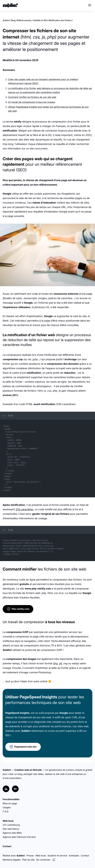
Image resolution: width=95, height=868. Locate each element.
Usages (7, 808)
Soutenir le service (57, 856)
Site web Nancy (11, 829)
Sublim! (6, 20)
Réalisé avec (14, 856)
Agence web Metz (12, 833)
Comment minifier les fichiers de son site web (32, 97)
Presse (30, 856)
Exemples (74, 856)
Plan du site (28, 860)
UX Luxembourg (11, 825)
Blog (13, 20)
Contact (7, 846)
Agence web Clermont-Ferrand (19, 837)
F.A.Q (5, 812)
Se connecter (43, 860)
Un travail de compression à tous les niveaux (32, 102)
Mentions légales (12, 860)
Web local (8, 821)
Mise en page (10, 804)
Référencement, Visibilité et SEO (32, 20)
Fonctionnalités (11, 799)
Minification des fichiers (60, 20)
